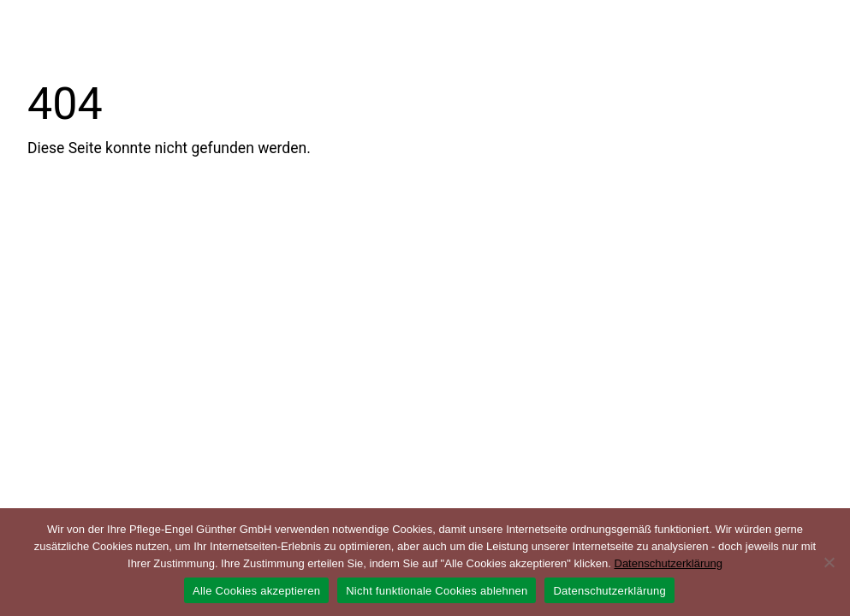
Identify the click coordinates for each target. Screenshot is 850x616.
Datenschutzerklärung (669, 563)
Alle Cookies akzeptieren (256, 591)
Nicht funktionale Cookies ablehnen (437, 591)
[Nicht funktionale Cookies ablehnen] (829, 562)
